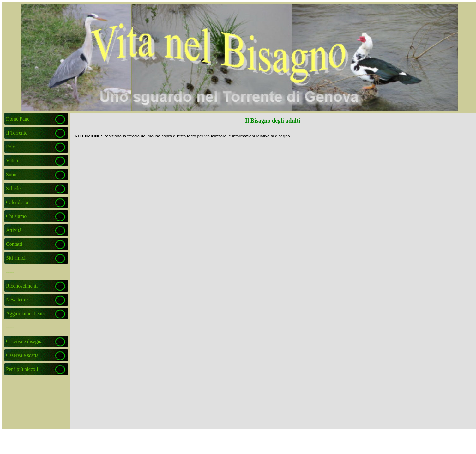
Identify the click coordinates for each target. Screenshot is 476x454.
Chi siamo (16, 216)
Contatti (14, 244)
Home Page (18, 119)
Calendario (17, 202)
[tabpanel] (273, 136)
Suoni (12, 175)
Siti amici (16, 258)
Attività (14, 230)
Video (12, 161)
